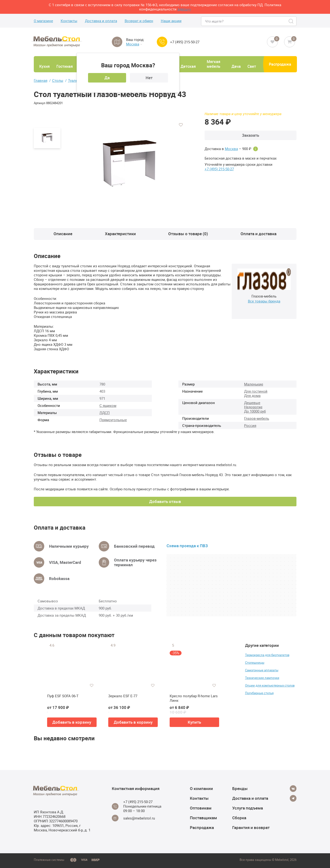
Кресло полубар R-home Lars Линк (194, 698)
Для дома (252, 395)
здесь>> (184, 9)
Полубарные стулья (259, 693)
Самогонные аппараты (262, 670)
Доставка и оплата (101, 21)
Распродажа (280, 64)
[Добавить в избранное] (181, 125)
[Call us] (162, 42)
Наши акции (171, 21)
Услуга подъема (248, 808)
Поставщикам (203, 818)
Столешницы (255, 663)
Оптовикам (201, 808)
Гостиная (65, 66)
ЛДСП (105, 413)
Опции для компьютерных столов (270, 685)
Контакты (69, 21)
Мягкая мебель (214, 64)
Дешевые (252, 403)
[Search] (291, 21)
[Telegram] (293, 798)
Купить (194, 722)
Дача (236, 66)
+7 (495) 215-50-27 (185, 42)
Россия (250, 425)
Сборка (239, 818)
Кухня (44, 66)
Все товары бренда (264, 301)
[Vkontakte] (293, 789)
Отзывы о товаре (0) (188, 234)
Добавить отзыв (165, 501)
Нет (149, 78)
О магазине (43, 21)
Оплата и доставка (259, 234)
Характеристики (120, 234)
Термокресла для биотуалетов (267, 655)
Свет (252, 66)
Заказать (251, 135)
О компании (201, 788)
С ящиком (108, 405)
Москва (134, 44)
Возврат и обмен (139, 21)
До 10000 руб (255, 411)
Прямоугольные (113, 420)
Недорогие (253, 407)
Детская (188, 66)
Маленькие (254, 384)
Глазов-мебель (257, 418)
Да (107, 78)
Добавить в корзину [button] (72, 722)
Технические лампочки (262, 678)
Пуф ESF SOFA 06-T (63, 696)
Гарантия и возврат (251, 827)
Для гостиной (256, 391)
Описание (63, 234)
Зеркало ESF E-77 (123, 696)
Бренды (240, 788)
